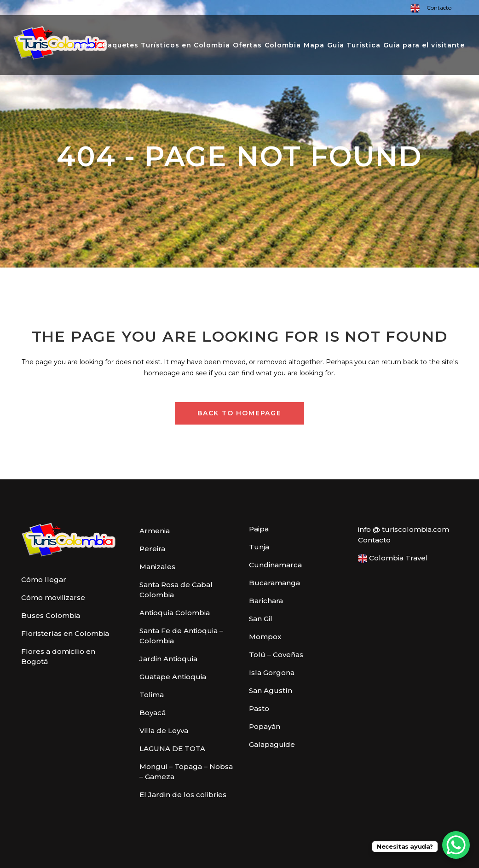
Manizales (157, 567)
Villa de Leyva (164, 731)
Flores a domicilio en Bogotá (58, 656)
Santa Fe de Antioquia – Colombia (181, 636)
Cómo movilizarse (53, 597)
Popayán (265, 726)
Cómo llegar (44, 580)
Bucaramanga (274, 583)
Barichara (266, 601)
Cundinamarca (275, 565)
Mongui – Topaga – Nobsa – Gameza (186, 772)
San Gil (261, 619)
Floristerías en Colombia (65, 633)
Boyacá (153, 713)
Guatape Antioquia (173, 677)
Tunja (259, 547)
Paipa (259, 529)
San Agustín (271, 690)
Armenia (155, 531)
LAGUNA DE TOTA (172, 749)
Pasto (259, 708)
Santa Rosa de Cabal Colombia (176, 590)
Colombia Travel (393, 558)
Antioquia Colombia (175, 613)
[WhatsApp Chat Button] (456, 845)
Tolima (152, 695)
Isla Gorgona (272, 673)
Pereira (152, 549)
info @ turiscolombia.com (404, 529)
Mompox (265, 637)
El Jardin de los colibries (183, 795)
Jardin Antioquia (168, 659)
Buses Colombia (51, 615)
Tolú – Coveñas (276, 655)
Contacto (439, 8)
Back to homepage (239, 413)
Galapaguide (272, 744)
